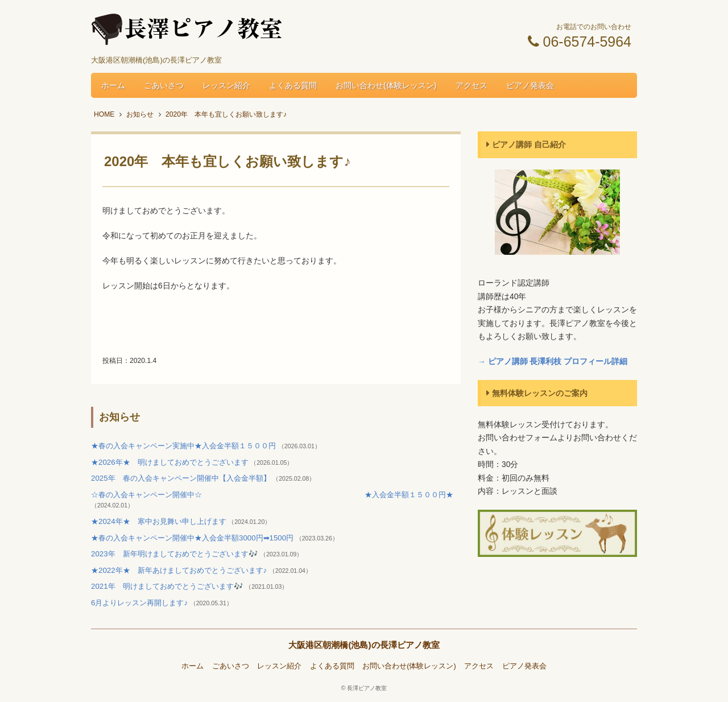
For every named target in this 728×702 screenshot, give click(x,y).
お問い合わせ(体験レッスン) (386, 85)
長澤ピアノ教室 (367, 688)
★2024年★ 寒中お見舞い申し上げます (160, 521)
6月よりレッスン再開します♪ (140, 603)
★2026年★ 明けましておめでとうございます (171, 462)
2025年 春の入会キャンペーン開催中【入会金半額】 (182, 478)
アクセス (471, 85)
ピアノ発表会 (530, 85)
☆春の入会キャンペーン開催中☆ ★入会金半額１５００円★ (272, 495)
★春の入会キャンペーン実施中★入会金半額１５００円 (185, 446)
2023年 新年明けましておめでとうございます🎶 (175, 554)
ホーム (113, 85)
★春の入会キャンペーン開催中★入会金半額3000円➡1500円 (193, 538)
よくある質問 (293, 85)
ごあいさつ (164, 85)
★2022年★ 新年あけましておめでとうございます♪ (180, 570)
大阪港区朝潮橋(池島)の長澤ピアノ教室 (364, 645)
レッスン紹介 (226, 85)
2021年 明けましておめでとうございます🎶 (168, 586)
